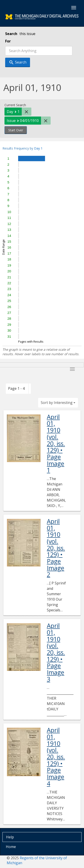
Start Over (16, 130)
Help (10, 837)
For (8, 41)
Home (11, 847)
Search (11, 34)
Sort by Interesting (58, 403)
